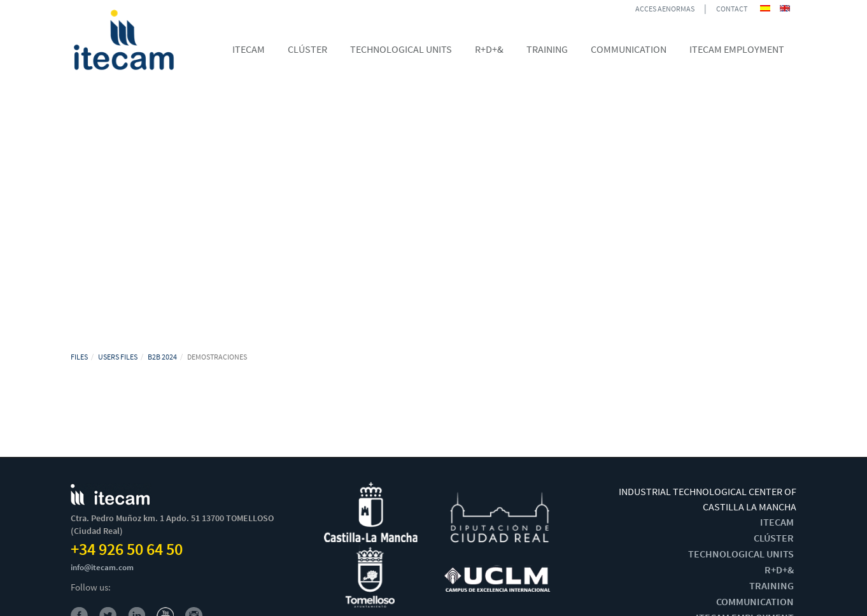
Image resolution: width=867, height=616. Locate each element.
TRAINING (772, 585)
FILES (79, 357)
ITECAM (777, 522)
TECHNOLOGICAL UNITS (741, 554)
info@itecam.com (102, 567)
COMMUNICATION (755, 601)
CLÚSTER (774, 538)
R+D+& (779, 570)
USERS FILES (118, 357)
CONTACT (732, 9)
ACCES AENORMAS (665, 9)
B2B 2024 (162, 357)
